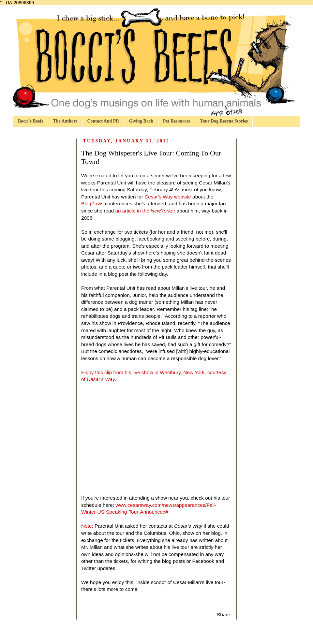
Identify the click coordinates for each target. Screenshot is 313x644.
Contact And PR (103, 121)
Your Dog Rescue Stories (224, 121)
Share (224, 615)
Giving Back (141, 121)
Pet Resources (177, 121)
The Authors (65, 121)
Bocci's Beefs (30, 121)
